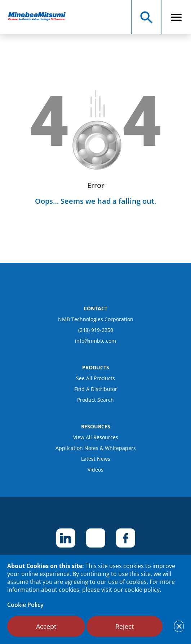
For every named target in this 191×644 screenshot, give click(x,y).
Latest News (96, 459)
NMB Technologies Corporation (96, 319)
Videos (95, 470)
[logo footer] (95, 288)
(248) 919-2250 (96, 330)
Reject (125, 626)
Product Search (95, 400)
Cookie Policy (25, 605)
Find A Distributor (96, 389)
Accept (46, 626)
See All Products (95, 378)
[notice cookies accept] (179, 626)
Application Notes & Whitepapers (96, 448)
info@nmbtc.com (95, 341)
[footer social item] (66, 538)
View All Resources (96, 437)
